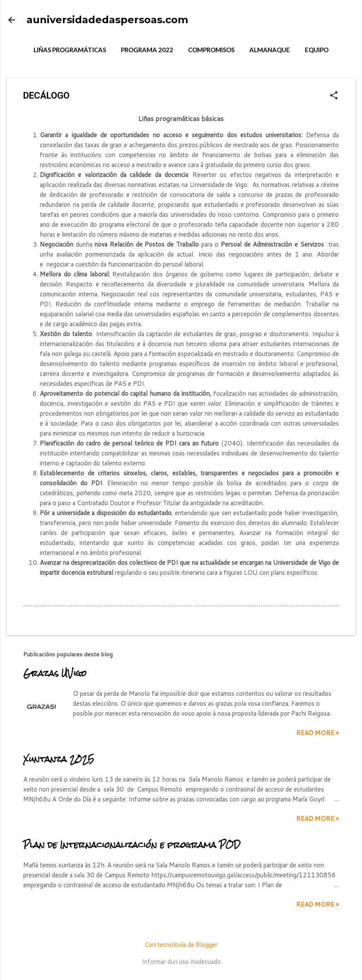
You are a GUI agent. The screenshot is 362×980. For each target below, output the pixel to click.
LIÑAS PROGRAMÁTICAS (70, 50)
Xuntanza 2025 (59, 759)
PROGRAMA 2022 (147, 50)
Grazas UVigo (55, 673)
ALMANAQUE (270, 50)
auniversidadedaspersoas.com (107, 20)
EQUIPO (317, 50)
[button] (334, 96)
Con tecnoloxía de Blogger (181, 945)
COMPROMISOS (211, 50)
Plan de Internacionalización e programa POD (132, 845)
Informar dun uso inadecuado (181, 962)
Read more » (317, 733)
